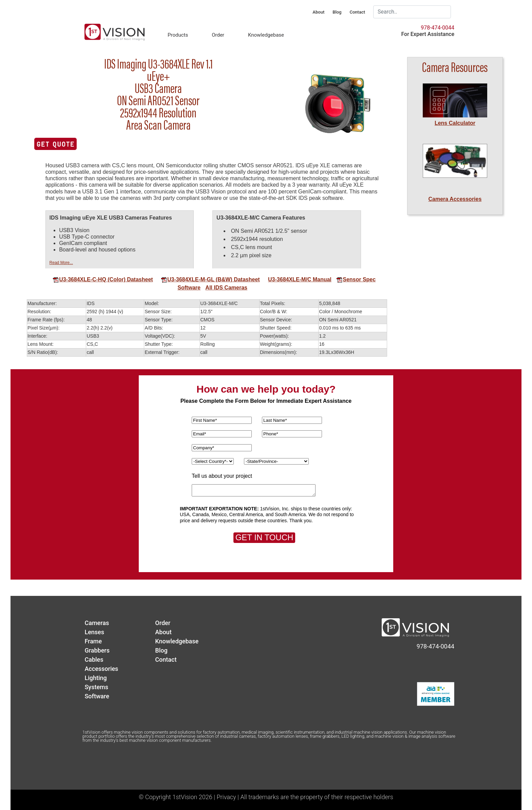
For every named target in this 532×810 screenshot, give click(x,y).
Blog (337, 12)
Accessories (101, 669)
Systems (96, 687)
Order (218, 35)
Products (178, 35)
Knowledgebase (266, 35)
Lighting (96, 678)
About (318, 12)
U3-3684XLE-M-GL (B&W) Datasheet (210, 279)
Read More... (61, 263)
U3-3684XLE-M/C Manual (300, 279)
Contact (357, 12)
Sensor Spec (356, 279)
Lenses (94, 632)
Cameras (97, 623)
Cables (94, 660)
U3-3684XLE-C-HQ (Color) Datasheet (103, 279)
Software (189, 288)
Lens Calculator (455, 123)
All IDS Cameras (226, 288)
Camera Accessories (455, 199)
